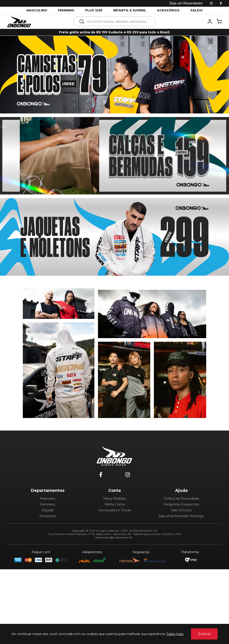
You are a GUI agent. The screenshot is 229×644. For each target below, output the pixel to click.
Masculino (48, 499)
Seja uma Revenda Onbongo (181, 516)
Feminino (48, 504)
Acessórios (48, 516)
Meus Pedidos (114, 499)
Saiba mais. (175, 634)
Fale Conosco (181, 510)
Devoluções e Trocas (115, 510)
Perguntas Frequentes (181, 504)
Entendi (204, 634)
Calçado (48, 510)
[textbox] (118, 21)
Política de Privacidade (181, 499)
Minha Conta (115, 504)
